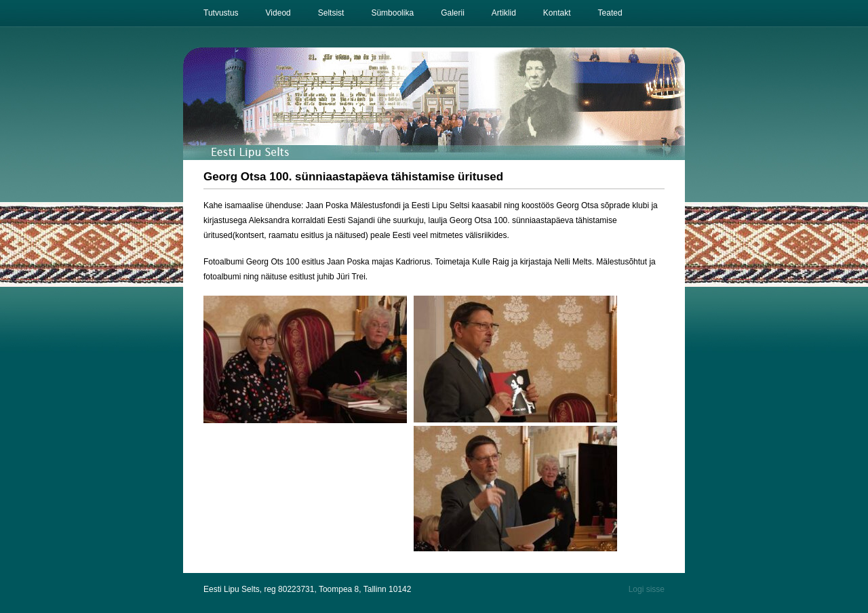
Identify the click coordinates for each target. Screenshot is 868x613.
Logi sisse (647, 589)
